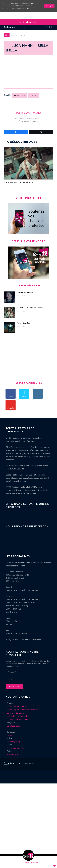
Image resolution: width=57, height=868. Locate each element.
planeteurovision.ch (15, 748)
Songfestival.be (14, 726)
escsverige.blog (14, 742)
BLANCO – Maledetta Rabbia (18, 182)
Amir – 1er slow (24, 323)
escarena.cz (12, 735)
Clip (7, 35)
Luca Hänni (34, 95)
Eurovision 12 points (16, 713)
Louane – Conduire (25, 292)
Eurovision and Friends (17, 719)
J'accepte (49, 6)
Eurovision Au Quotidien (18, 716)
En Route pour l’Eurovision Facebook (22, 710)
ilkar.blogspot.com (15, 755)
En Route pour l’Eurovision (18, 706)
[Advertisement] (29, 359)
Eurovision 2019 (19, 95)
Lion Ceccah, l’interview (28, 22)
